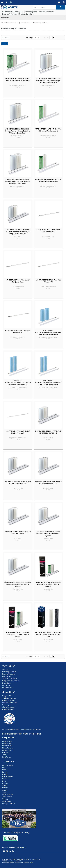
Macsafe (5, 774)
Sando (4, 786)
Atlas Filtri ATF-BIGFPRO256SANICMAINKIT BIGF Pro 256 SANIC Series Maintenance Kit (18, 383)
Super (4, 792)
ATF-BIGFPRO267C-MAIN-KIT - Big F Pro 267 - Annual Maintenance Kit (48, 180)
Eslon (4, 770)
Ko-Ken (5, 772)
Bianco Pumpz (7, 741)
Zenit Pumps (6, 757)
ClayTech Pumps (8, 750)
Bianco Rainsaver (8, 748)
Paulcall (5, 779)
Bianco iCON (7, 743)
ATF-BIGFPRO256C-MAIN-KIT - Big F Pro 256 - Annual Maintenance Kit (48, 130)
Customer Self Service (15, 863)
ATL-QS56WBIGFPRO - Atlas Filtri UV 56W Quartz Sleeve (48, 231)
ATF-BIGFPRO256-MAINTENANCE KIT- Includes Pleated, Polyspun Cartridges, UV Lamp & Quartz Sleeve (18, 131)
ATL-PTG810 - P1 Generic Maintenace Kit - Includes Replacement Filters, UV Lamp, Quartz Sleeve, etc (18, 232)
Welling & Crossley (8, 804)
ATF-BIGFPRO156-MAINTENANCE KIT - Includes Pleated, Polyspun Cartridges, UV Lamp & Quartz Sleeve (48, 81)
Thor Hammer (7, 797)
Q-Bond (5, 783)
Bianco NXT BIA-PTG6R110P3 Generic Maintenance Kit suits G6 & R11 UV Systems (48, 584)
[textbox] (44, 7)
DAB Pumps (6, 753)
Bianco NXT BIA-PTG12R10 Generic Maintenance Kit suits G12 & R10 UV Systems (48, 534)
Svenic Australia (7, 795)
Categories (5, 17)
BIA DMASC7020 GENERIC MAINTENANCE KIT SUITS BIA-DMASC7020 (18, 482)
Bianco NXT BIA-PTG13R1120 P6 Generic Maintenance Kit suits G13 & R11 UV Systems (18, 584)
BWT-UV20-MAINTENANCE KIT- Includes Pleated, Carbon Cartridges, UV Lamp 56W (48, 635)
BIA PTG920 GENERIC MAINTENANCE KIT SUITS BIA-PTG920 (18, 533)
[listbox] (37, 38)
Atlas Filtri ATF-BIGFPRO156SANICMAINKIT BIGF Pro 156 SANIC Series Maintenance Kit (48, 332)
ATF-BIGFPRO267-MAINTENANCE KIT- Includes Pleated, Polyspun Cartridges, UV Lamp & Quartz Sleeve (18, 181)
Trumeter (5, 799)
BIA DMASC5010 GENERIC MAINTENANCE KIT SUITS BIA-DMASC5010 (48, 432)
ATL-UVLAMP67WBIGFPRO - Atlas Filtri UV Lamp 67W (18, 331)
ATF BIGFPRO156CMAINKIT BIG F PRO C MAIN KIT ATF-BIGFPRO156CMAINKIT (18, 80)
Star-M (4, 790)
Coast (4, 768)
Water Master (7, 801)
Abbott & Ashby (8, 765)
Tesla (4, 755)
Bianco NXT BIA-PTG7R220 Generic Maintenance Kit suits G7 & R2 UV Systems (18, 635)
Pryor (4, 781)
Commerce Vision (28, 863)
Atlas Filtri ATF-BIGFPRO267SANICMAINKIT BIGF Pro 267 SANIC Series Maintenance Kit (48, 383)
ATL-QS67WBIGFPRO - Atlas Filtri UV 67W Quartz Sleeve (18, 281)
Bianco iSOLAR (7, 746)
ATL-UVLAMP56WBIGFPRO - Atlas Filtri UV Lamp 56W (48, 281)
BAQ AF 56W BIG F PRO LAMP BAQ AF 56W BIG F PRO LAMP (18, 432)
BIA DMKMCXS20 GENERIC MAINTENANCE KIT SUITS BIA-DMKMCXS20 (48, 482)
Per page (29, 37)
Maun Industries (8, 776)
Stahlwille (5, 788)
